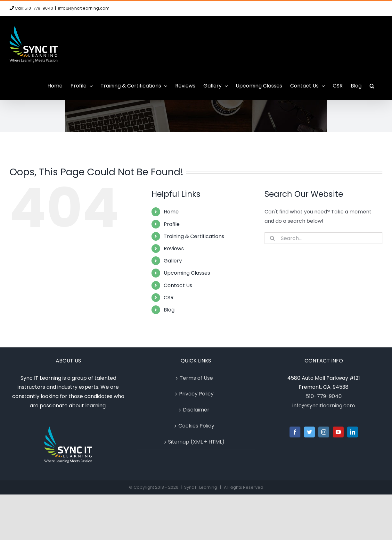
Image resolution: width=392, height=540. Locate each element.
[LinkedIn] (353, 432)
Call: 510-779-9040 (34, 8)
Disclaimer (196, 410)
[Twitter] (309, 432)
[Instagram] (324, 432)
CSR (169, 298)
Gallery (173, 261)
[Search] (273, 238)
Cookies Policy (196, 426)
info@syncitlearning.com (84, 8)
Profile (172, 224)
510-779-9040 (324, 396)
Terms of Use (196, 378)
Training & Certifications (194, 236)
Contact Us (178, 285)
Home (171, 212)
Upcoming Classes (187, 273)
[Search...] (323, 238)
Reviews (174, 249)
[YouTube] (338, 432)
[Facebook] (295, 432)
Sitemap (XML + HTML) (196, 442)
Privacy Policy (196, 394)
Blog (169, 310)
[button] (372, 86)
